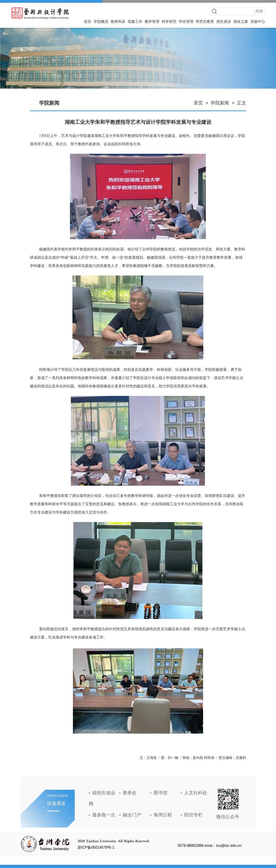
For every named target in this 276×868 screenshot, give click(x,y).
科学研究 (169, 22)
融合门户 (132, 815)
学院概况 (101, 22)
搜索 (259, 11)
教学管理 (152, 22)
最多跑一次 (104, 815)
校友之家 (241, 22)
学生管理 (186, 22)
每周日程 (163, 815)
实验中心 (258, 22)
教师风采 (118, 22)
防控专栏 (193, 815)
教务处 (130, 793)
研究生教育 (205, 22)
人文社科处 (196, 793)
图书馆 (161, 793)
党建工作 (135, 22)
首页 (88, 22)
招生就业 (224, 22)
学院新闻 (220, 103)
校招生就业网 (102, 798)
